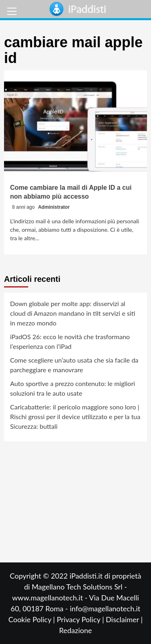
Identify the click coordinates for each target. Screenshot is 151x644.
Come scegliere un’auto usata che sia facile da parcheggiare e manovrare (74, 365)
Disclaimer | (124, 619)
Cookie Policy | (33, 619)
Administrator (54, 207)
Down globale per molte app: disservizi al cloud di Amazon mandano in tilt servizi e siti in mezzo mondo (73, 313)
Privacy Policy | (81, 619)
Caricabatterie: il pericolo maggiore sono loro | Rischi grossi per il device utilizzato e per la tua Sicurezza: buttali (75, 416)
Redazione (75, 630)
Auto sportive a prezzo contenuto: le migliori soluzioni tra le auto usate (72, 388)
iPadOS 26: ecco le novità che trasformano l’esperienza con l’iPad (70, 341)
